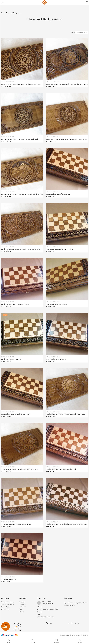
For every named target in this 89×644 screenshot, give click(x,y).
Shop (3, 13)
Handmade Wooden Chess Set (11, 359)
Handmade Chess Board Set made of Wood (59, 249)
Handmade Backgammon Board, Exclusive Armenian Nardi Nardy (22, 249)
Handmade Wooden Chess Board (56, 304)
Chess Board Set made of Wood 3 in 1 (58, 194)
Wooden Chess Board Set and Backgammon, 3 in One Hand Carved (67, 524)
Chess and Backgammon (8, 82)
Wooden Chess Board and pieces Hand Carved (61, 469)
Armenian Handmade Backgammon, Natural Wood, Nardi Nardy (21, 84)
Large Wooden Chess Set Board (56, 359)
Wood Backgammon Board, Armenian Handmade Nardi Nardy (65, 414)
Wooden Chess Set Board (9, 579)
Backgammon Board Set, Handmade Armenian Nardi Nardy (20, 139)
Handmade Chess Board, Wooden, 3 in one (15, 304)
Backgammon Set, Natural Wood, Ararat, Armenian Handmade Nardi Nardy (25, 194)
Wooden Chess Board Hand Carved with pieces (16, 524)
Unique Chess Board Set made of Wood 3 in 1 (16, 414)
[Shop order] (81, 33)
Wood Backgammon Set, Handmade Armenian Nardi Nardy (20, 469)
